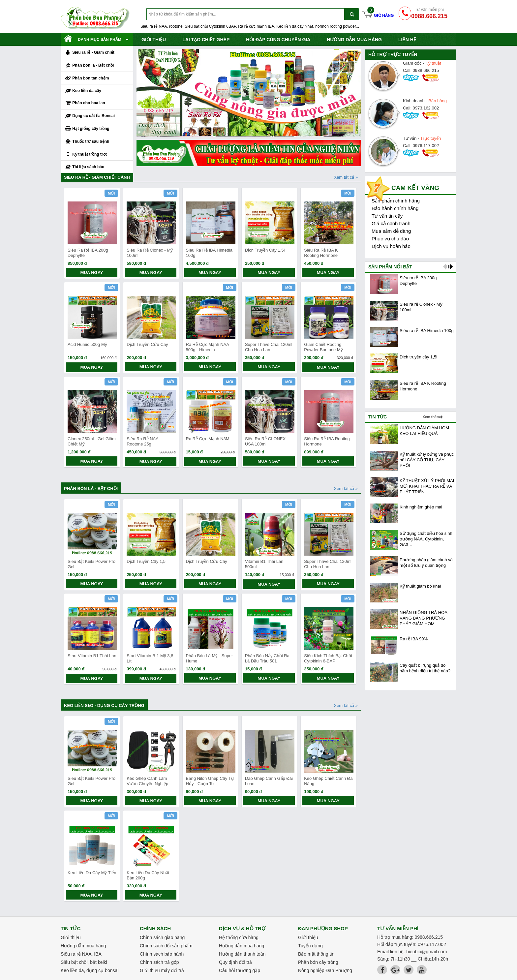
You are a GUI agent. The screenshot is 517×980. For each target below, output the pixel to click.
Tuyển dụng (310, 946)
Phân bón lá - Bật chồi (89, 66)
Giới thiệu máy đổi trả (162, 970)
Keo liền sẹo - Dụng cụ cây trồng (104, 705)
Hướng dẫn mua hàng (354, 40)
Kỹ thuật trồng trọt (86, 154)
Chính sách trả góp (159, 962)
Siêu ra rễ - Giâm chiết (90, 53)
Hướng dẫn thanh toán (242, 954)
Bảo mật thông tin (316, 954)
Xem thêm (431, 417)
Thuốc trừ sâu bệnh (87, 142)
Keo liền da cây (83, 91)
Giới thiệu (154, 40)
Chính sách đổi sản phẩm (166, 946)
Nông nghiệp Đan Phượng (325, 970)
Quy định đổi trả (235, 962)
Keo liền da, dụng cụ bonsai (90, 970)
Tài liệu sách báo (84, 167)
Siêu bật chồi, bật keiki (84, 962)
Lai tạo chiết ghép (206, 40)
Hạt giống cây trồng (87, 129)
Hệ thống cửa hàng (239, 937)
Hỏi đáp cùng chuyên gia (278, 40)
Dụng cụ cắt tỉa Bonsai (90, 116)
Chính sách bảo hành (162, 954)
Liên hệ (407, 40)
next (451, 267)
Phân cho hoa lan (85, 103)
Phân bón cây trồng (318, 962)
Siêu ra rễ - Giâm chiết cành (97, 177)
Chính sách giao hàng (162, 937)
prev (445, 267)
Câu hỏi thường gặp (240, 970)
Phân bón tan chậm (87, 78)
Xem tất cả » (346, 177)
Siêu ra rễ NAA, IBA (81, 954)
